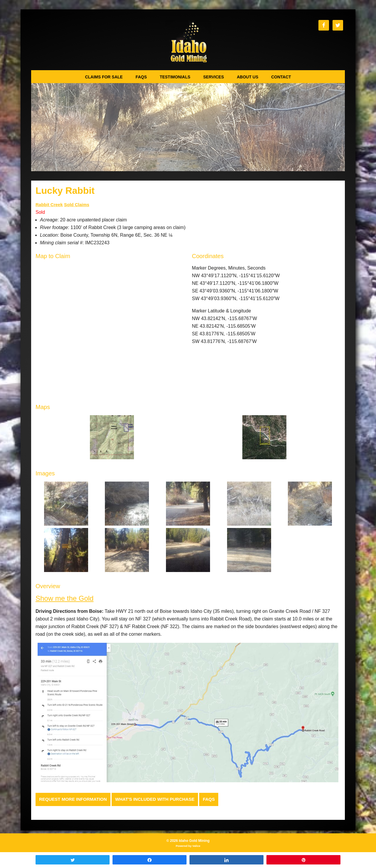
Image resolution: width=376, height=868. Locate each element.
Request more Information (75, 799)
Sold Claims (79, 205)
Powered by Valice (188, 846)
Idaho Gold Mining (188, 43)
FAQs (219, 799)
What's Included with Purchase (162, 799)
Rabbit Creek (50, 205)
